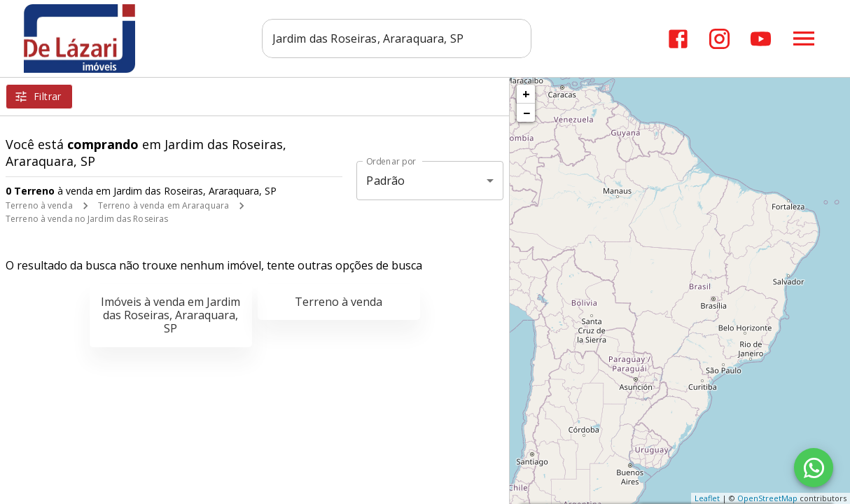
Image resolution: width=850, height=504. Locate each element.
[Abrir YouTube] (761, 39)
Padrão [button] (385, 181)
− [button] (527, 113)
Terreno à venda (39, 205)
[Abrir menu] (804, 38)
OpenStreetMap (767, 498)
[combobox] (397, 38)
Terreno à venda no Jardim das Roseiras (87, 219)
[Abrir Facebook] (678, 39)
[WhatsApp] (814, 468)
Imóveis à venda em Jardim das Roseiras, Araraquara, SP (170, 315)
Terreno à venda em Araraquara (163, 205)
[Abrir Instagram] (719, 39)
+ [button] (526, 94)
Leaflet (707, 498)
